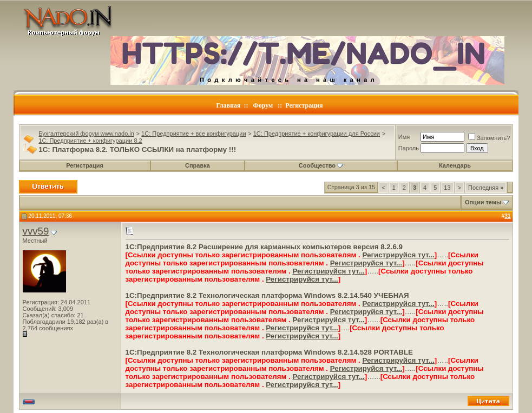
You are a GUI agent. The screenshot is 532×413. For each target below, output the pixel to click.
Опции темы (483, 202)
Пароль (409, 148)
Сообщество (321, 165)
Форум (263, 105)
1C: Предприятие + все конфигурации (193, 134)
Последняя (486, 188)
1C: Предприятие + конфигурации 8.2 (90, 141)
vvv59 (36, 231)
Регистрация (304, 105)
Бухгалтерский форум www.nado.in (86, 134)
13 (447, 188)
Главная (229, 105)
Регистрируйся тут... (398, 255)
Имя (404, 137)
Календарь (455, 165)
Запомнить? (489, 138)
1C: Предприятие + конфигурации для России (317, 134)
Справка (198, 165)
